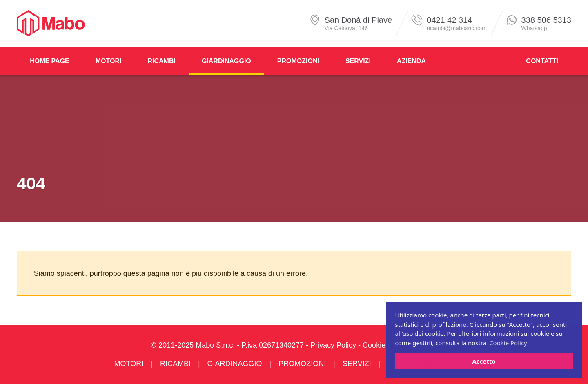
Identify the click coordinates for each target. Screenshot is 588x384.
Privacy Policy (333, 345)
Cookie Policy (385, 345)
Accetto (484, 361)
